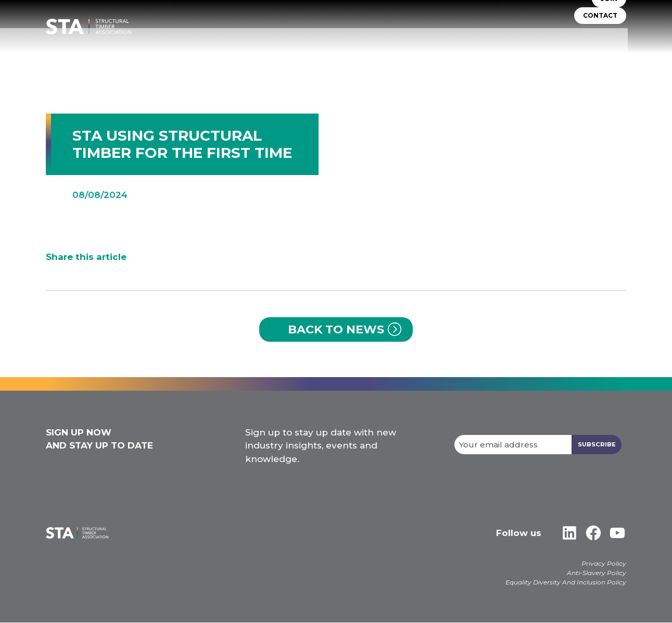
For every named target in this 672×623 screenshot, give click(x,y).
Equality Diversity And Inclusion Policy (566, 583)
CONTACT (600, 37)
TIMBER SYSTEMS (350, 57)
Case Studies (601, 57)
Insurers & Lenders (479, 57)
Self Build (411, 57)
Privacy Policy (604, 564)
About (241, 57)
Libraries (547, 57)
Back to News (336, 329)
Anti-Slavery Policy (597, 573)
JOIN (609, 21)
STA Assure (287, 57)
